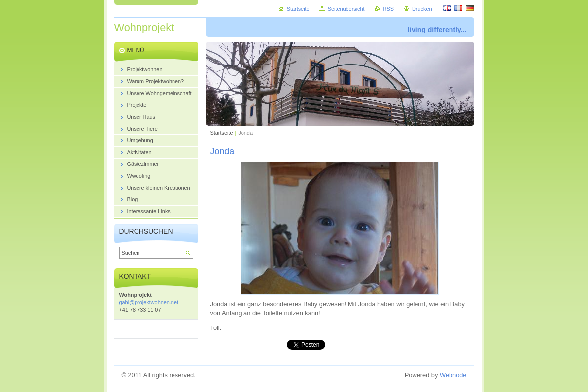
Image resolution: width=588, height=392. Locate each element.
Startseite (222, 133)
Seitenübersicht (346, 9)
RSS (388, 9)
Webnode (453, 375)
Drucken (422, 9)
